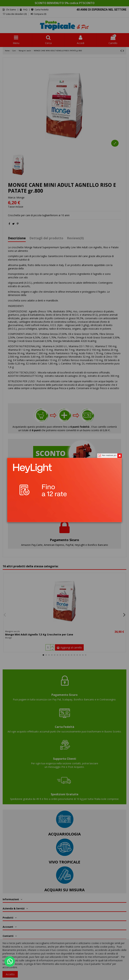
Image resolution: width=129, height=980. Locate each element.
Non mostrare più (109, 455)
